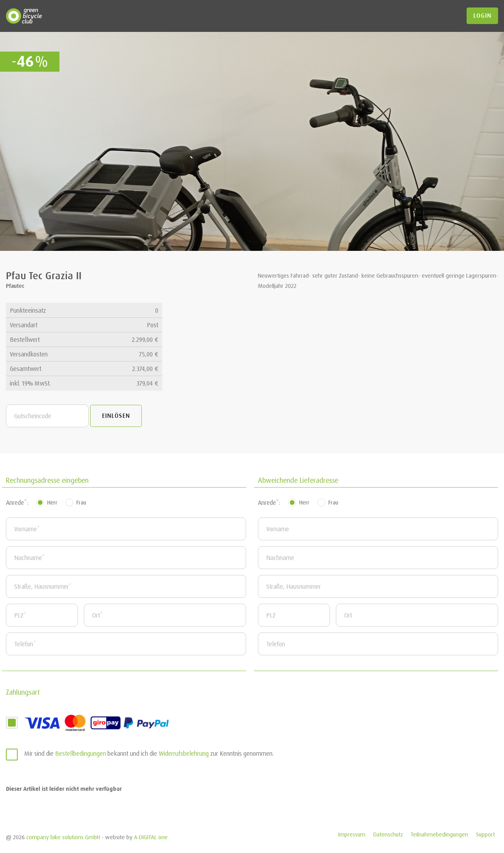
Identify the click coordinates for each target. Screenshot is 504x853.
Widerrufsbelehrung (184, 753)
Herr (52, 502)
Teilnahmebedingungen (439, 834)
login (482, 16)
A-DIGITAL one (151, 837)
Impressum (352, 834)
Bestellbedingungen (81, 753)
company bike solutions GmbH (63, 837)
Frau (81, 502)
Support (485, 834)
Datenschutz (388, 834)
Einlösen (116, 416)
